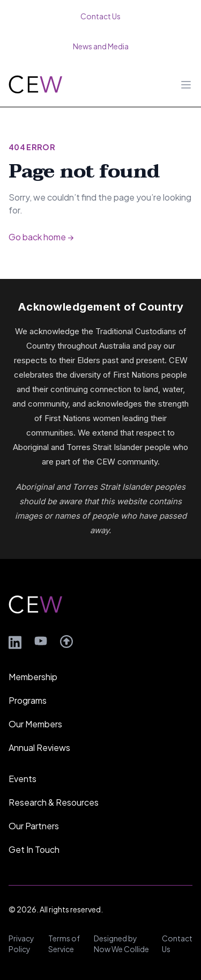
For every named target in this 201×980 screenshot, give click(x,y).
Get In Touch (34, 849)
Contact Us (177, 944)
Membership (33, 677)
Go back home (41, 237)
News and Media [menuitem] (101, 46)
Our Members (35, 724)
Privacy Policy (21, 944)
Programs (28, 700)
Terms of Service (64, 944)
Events (23, 779)
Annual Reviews (39, 747)
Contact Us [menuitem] (100, 16)
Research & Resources (54, 802)
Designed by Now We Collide (121, 944)
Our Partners (34, 826)
